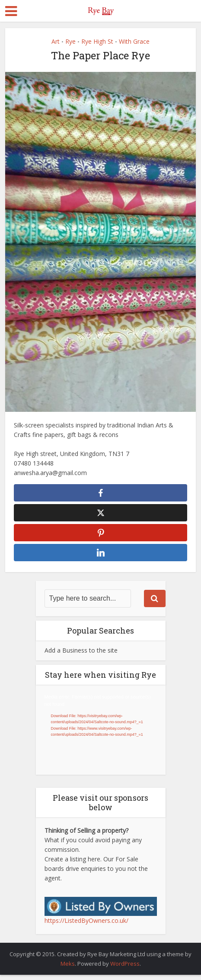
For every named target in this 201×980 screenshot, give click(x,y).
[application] (101, 735)
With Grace (134, 41)
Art (56, 41)
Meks (68, 969)
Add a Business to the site (81, 655)
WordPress (125, 969)
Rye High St (97, 41)
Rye (70, 41)
